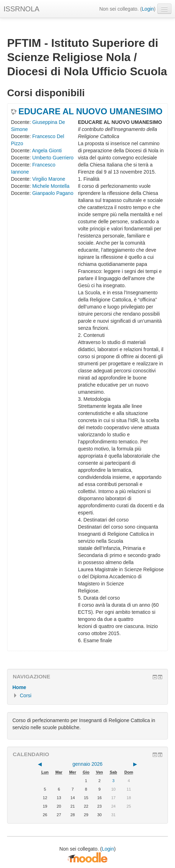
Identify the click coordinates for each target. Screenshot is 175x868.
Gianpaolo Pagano (53, 193)
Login (148, 9)
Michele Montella (51, 186)
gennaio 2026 (88, 764)
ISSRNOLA (21, 9)
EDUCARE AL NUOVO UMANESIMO (91, 111)
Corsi (26, 695)
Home (19, 687)
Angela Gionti (47, 151)
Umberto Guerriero (53, 158)
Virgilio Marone (49, 179)
